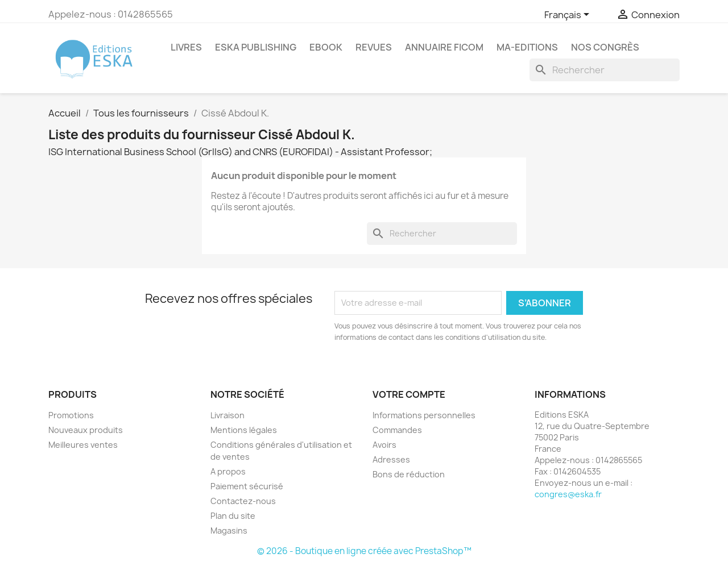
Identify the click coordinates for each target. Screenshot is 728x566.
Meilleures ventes (83, 445)
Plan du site (233, 516)
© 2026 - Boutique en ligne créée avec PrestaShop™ (364, 551)
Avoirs (384, 445)
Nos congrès (605, 47)
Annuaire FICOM (444, 47)
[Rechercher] (605, 70)
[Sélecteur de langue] (569, 15)
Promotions (71, 415)
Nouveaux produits (86, 430)
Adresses (391, 459)
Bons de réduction (409, 474)
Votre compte (409, 394)
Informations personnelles (424, 415)
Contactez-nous (243, 501)
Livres (186, 47)
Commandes (397, 430)
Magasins (229, 530)
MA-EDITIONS (527, 47)
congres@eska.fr (568, 494)
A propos (228, 471)
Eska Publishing (256, 47)
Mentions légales (244, 430)
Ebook (326, 47)
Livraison (227, 415)
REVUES (374, 47)
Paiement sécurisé (247, 486)
